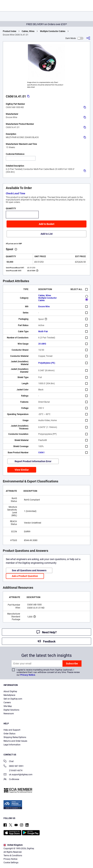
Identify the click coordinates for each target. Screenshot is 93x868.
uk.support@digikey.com (18, 775)
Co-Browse (11, 780)
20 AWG (42, 344)
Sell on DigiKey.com (13, 699)
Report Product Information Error (33, 461)
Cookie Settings (11, 863)
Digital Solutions (11, 710)
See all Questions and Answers (29, 570)
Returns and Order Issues (15, 741)
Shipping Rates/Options (15, 737)
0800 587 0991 (14, 766)
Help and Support (12, 730)
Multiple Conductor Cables (53, 31)
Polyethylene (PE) (47, 363)
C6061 (41, 453)
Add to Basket (47, 224)
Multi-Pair (43, 331)
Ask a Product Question (25, 576)
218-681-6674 (13, 771)
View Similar (22, 470)
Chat (9, 762)
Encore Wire (44, 307)
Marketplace (9, 695)
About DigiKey (10, 691)
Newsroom (9, 714)
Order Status (9, 734)
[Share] (88, 38)
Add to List (47, 234)
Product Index (10, 31)
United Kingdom (13, 845)
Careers (7, 703)
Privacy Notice (28, 675)
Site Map (8, 706)
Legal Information (12, 745)
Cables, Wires (28, 31)
